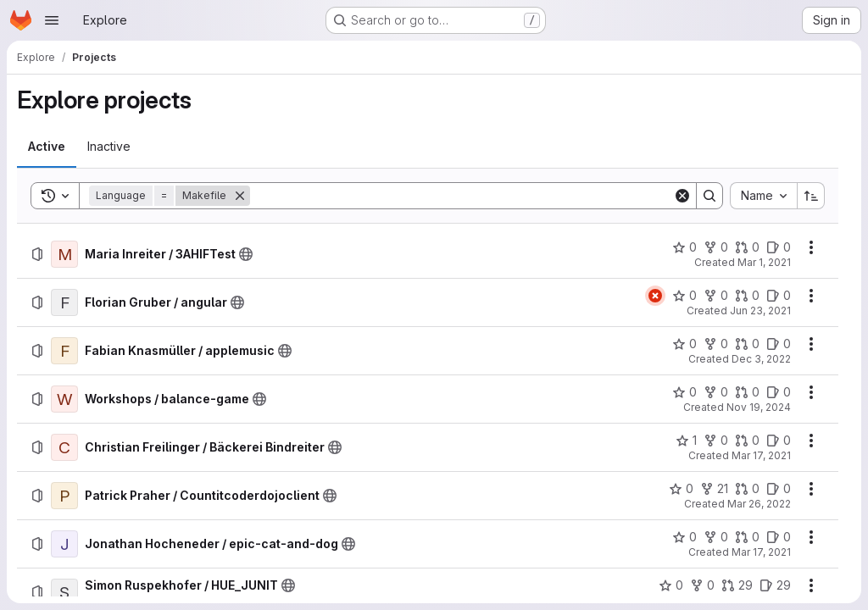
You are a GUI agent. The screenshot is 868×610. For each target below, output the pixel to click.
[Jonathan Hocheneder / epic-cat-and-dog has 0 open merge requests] (747, 537)
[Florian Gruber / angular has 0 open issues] (779, 296)
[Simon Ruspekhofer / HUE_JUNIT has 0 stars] (671, 585)
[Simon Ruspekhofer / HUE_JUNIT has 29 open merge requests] (737, 585)
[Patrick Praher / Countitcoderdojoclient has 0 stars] (681, 489)
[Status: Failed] (655, 296)
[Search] (462, 196)
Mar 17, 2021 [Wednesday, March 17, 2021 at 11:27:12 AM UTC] (761, 552)
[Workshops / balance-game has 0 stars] (684, 392)
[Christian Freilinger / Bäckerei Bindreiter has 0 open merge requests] (747, 441)
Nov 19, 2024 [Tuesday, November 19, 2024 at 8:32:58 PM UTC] (759, 407)
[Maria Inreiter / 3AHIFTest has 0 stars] (684, 247)
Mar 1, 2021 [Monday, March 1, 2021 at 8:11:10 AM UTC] (764, 262)
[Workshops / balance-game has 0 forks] (716, 392)
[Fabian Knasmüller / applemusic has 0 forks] (716, 344)
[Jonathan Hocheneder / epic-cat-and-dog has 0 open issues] (779, 537)
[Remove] (240, 196)
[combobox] (763, 196)
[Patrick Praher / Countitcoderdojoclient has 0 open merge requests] (747, 489)
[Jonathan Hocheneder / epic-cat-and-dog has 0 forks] (716, 537)
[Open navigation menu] (52, 20)
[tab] (47, 147)
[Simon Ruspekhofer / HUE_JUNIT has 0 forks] (702, 585)
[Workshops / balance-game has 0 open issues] (779, 392)
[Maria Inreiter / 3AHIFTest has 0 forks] (716, 247)
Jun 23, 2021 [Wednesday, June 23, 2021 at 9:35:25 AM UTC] (760, 311)
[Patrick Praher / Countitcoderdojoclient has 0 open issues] (779, 489)
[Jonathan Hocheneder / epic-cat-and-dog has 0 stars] (684, 537)
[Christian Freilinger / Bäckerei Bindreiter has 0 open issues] (779, 441)
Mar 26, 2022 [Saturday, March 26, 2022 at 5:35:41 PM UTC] (759, 504)
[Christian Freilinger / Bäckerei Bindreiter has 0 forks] (716, 441)
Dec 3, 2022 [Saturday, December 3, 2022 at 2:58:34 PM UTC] (761, 359)
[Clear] (682, 196)
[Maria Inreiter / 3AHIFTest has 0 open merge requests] (747, 247)
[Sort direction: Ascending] (811, 196)
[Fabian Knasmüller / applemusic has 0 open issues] (779, 344)
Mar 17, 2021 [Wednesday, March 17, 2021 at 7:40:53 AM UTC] (761, 455)
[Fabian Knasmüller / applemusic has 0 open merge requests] (747, 344)
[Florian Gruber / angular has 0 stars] (684, 296)
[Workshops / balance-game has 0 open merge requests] (747, 392)
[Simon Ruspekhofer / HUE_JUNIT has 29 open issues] (775, 585)
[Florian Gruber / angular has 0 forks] (716, 296)
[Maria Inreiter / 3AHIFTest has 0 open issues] (779, 247)
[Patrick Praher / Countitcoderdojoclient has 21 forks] (714, 489)
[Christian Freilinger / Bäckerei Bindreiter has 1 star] (686, 441)
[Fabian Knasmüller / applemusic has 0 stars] (684, 344)
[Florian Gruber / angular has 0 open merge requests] (747, 296)
